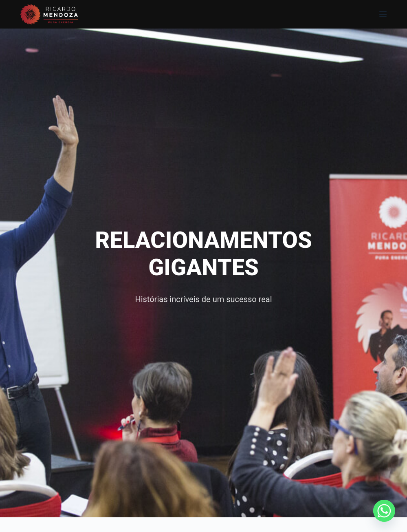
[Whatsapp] (384, 511)
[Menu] (383, 14)
